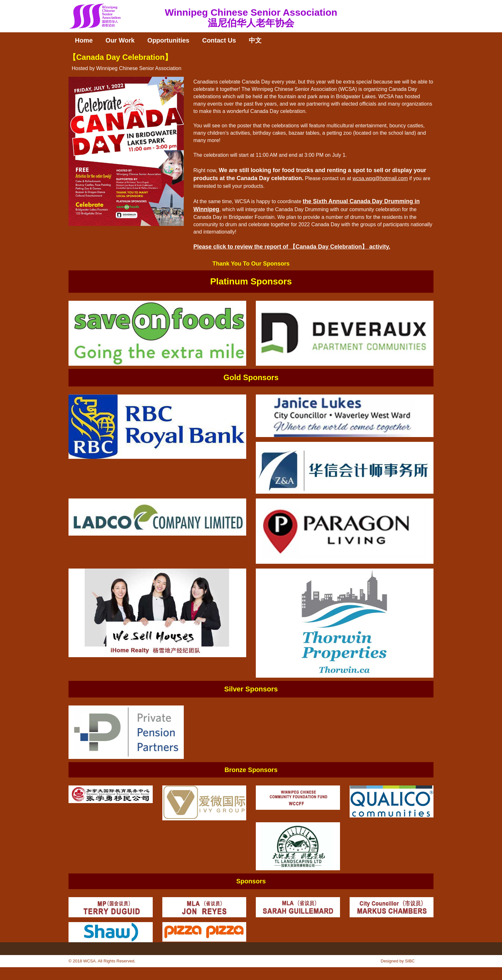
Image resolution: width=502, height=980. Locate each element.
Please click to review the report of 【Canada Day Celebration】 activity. (292, 247)
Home (84, 40)
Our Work (120, 40)
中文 (255, 40)
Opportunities (168, 40)
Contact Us (219, 40)
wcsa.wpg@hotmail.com (380, 178)
